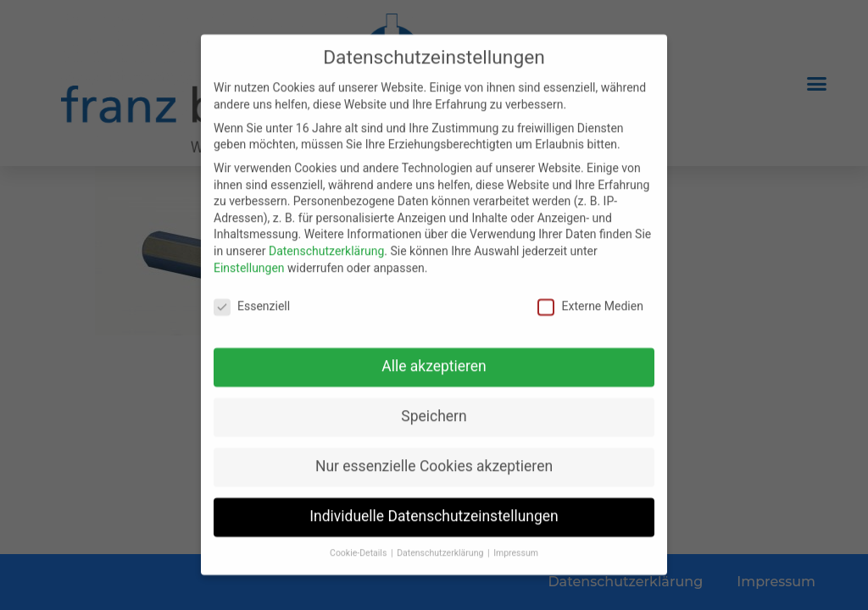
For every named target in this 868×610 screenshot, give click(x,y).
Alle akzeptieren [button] (434, 358)
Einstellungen (249, 259)
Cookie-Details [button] (359, 545)
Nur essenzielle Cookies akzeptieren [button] (434, 458)
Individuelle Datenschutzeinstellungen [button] (434, 508)
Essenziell (252, 299)
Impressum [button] (516, 545)
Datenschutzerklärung (326, 242)
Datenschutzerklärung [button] (441, 545)
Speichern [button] (434, 408)
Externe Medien (590, 299)
